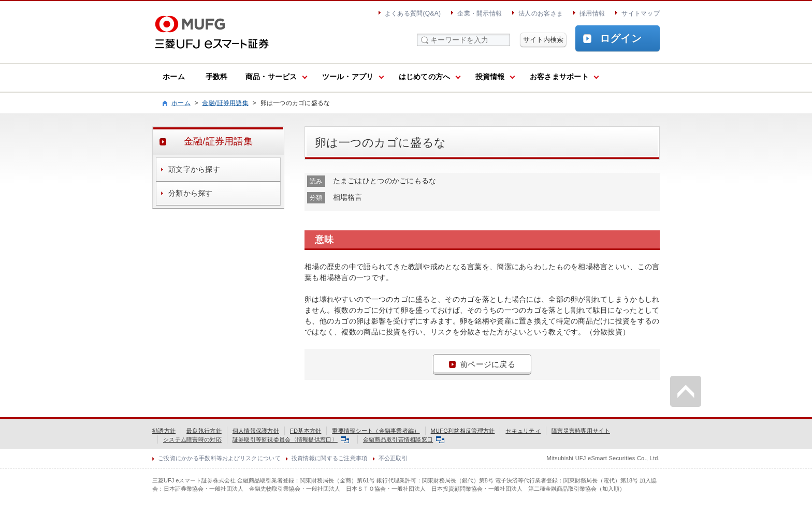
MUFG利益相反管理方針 (463, 431)
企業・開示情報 (480, 13)
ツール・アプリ (348, 77)
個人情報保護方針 (256, 431)
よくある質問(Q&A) (413, 13)
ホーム (174, 77)
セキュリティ (523, 431)
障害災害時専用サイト (581, 431)
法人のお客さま (541, 13)
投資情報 (490, 77)
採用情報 (592, 13)
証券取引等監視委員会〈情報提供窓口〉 (291, 439)
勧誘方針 (164, 431)
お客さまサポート (559, 77)
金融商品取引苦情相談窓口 (404, 439)
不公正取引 (393, 458)
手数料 (217, 77)
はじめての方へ (425, 77)
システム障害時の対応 (192, 439)
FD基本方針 (306, 431)
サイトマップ (641, 13)
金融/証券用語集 (225, 103)
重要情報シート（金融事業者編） (376, 431)
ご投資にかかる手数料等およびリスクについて (219, 458)
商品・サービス (271, 77)
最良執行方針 (204, 431)
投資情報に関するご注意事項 (330, 458)
